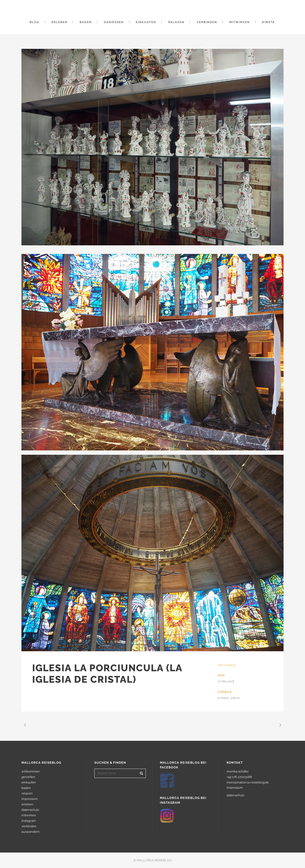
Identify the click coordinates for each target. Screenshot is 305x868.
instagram (29, 821)
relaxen (27, 793)
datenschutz (30, 810)
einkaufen (29, 782)
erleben (27, 804)
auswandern (30, 832)
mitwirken (29, 815)
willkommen (31, 771)
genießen (28, 777)
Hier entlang (227, 665)
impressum (30, 799)
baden (26, 788)
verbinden (29, 826)
